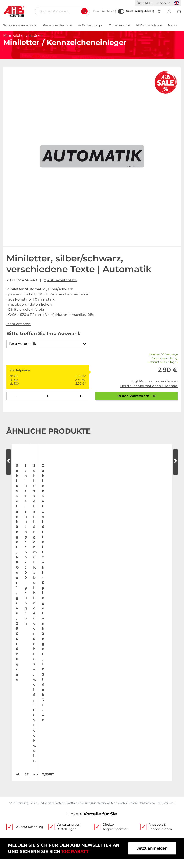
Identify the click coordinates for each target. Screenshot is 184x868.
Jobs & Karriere (17, 763)
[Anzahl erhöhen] (80, 396)
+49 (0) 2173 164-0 (65, 666)
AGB (96, 805)
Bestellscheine (106, 763)
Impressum (103, 822)
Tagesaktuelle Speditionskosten (33, 805)
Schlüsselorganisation (20, 25)
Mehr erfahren (18, 324)
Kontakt (11, 779)
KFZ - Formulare (149, 25)
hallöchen (105, 858)
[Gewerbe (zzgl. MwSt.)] (121, 11)
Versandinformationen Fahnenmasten (40, 822)
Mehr (173, 25)
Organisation (119, 25)
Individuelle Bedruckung (116, 771)
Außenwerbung (90, 25)
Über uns (12, 754)
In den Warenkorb (137, 396)
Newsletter (102, 830)
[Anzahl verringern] (15, 396)
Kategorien (103, 787)
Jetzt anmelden (152, 608)
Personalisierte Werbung (116, 779)
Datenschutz (104, 813)
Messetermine (17, 771)
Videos (98, 754)
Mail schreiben (117, 666)
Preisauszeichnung (57, 25)
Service (163, 3)
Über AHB (144, 3)
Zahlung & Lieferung (23, 813)
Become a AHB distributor (28, 830)
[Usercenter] (169, 11)
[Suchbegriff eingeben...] (61, 11)
